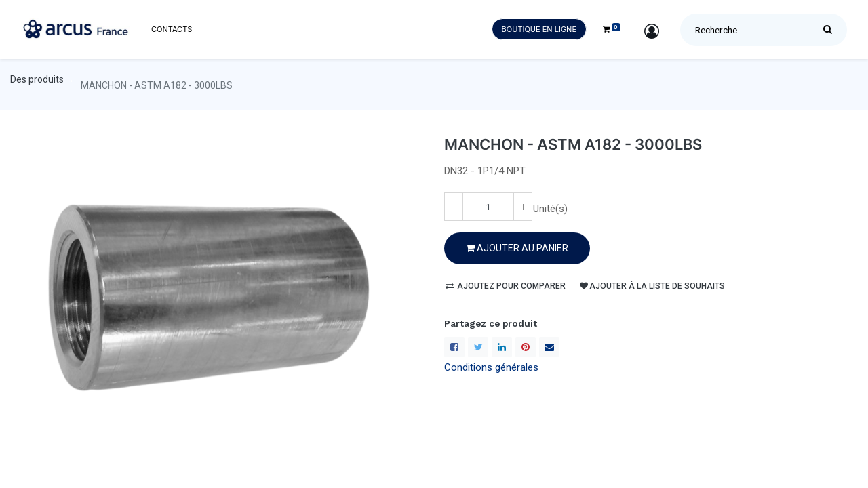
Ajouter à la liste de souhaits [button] (652, 286)
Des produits (37, 79)
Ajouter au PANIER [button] (517, 248)
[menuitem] (172, 29)
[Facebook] (454, 347)
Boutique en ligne (539, 29)
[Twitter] (478, 347)
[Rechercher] (831, 30)
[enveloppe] (549, 347)
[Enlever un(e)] (454, 207)
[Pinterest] (526, 347)
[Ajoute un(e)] (523, 207)
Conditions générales (491, 367)
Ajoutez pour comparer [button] (506, 286)
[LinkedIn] (502, 347)
